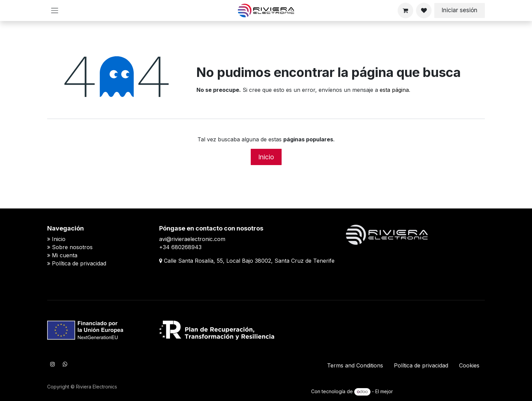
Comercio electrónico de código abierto (440, 391)
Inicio (266, 157)
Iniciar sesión (460, 10)
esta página (394, 90)
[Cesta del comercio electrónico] (405, 11)
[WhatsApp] (65, 364)
